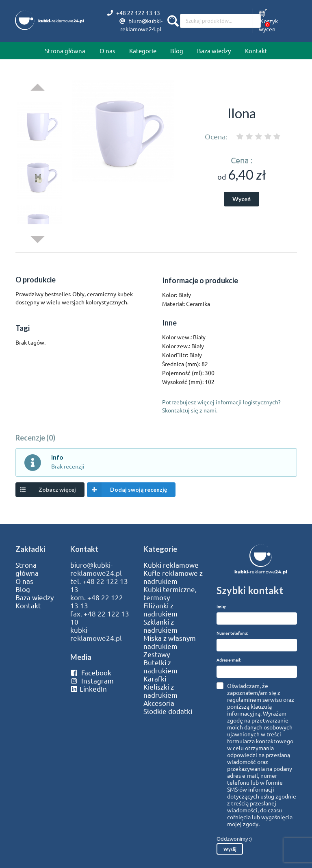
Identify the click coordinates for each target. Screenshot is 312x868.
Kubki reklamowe (171, 565)
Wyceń (242, 199)
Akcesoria (159, 703)
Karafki (155, 679)
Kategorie (143, 51)
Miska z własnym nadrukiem (170, 642)
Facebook (91, 673)
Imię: (221, 607)
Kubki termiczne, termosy (170, 593)
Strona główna (65, 51)
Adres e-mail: (229, 660)
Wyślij (230, 849)
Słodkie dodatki (168, 711)
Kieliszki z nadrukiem (160, 691)
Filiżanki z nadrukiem (160, 610)
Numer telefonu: (232, 633)
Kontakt (256, 51)
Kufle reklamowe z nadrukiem (173, 577)
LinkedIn (89, 689)
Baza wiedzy (214, 51)
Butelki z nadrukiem (160, 666)
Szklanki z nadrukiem (160, 626)
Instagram (92, 681)
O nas (107, 51)
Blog (177, 51)
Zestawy (157, 654)
